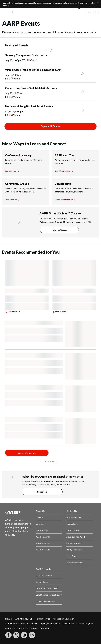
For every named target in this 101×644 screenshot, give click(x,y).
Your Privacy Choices (28, 628)
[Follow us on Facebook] (8, 635)
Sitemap (9, 619)
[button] (89, 12)
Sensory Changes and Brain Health (26, 55)
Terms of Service (43, 619)
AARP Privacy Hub (24, 619)
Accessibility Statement (63, 619)
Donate (39, 517)
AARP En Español (74, 517)
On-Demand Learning (18, 155)
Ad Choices (10, 628)
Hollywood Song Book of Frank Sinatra (29, 106)
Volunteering (63, 184)
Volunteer (40, 524)
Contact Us (72, 511)
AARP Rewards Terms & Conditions (21, 623)
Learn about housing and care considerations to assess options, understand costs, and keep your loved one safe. (50, 4)
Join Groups (11, 200)
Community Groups (17, 184)
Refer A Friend (73, 530)
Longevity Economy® (46, 601)
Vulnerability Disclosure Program (78, 623)
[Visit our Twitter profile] (16, 635)
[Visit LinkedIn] (32, 635)
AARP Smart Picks (44, 543)
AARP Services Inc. (75, 562)
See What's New (63, 171)
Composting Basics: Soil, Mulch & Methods (31, 88)
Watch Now (11, 171)
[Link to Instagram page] (24, 635)
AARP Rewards (43, 537)
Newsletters (72, 524)
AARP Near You (64, 155)
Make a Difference (64, 200)
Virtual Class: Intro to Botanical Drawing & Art (33, 70)
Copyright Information (50, 623)
